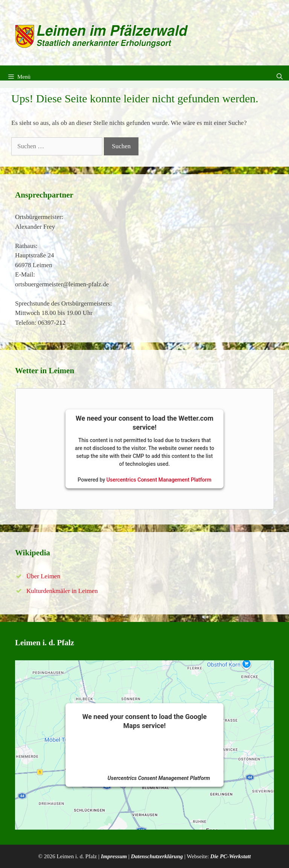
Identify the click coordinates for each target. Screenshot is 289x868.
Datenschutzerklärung (157, 856)
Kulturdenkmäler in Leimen (62, 591)
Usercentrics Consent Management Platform (159, 480)
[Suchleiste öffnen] (279, 77)
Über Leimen (43, 576)
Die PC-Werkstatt (231, 856)
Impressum (114, 856)
